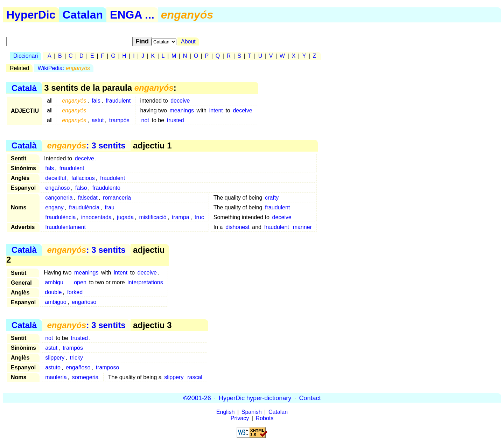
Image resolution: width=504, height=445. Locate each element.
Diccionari (26, 56)
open (80, 282)
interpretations (145, 282)
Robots (265, 418)
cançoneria (59, 198)
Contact (310, 398)
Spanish (252, 412)
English (225, 412)
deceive (180, 101)
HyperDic (31, 15)
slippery (55, 358)
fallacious (83, 178)
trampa (181, 217)
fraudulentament (65, 227)
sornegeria (85, 377)
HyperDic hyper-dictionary (255, 398)
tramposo (108, 367)
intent (216, 110)
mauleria (56, 377)
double (53, 292)
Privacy (240, 418)
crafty (272, 198)
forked (75, 292)
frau (110, 207)
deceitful (56, 178)
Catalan (83, 15)
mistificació (153, 217)
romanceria (117, 198)
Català (24, 88)
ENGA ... (132, 15)
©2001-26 (197, 398)
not (145, 120)
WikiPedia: (64, 68)
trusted (176, 120)
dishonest (237, 227)
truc (199, 217)
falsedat (88, 198)
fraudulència (84, 207)
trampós (119, 120)
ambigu (54, 282)
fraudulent (118, 101)
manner (302, 227)
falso (81, 188)
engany (54, 207)
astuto (53, 367)
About (188, 41)
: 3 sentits (86, 145)
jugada (125, 217)
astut (98, 120)
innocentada (96, 217)
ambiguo (55, 302)
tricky (76, 358)
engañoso (57, 188)
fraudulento (106, 188)
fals (96, 101)
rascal (195, 377)
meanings (182, 110)
